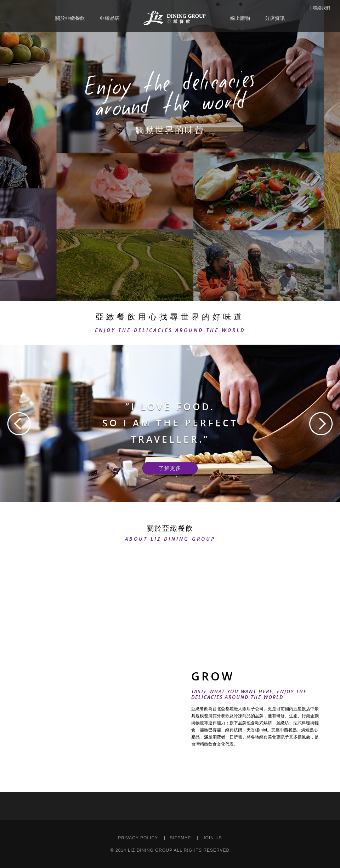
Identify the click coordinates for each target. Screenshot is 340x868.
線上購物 (240, 18)
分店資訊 (275, 18)
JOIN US (212, 838)
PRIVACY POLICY (138, 838)
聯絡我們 (322, 8)
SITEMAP (180, 838)
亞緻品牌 (110, 18)
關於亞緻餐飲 (70, 18)
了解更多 (170, 468)
